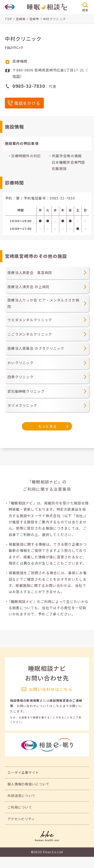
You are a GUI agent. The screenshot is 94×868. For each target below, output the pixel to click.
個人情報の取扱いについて (29, 784)
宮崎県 (21, 19)
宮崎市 (34, 19)
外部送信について (21, 795)
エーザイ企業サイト (23, 772)
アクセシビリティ (21, 819)
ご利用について (20, 807)
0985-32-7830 (62, 198)
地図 (16, 76)
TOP (8, 19)
